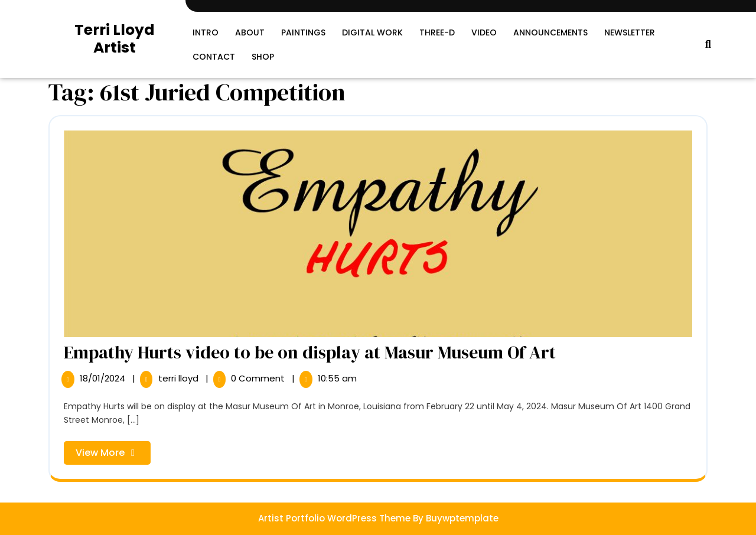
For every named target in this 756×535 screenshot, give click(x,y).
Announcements (550, 32)
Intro (206, 32)
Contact (214, 57)
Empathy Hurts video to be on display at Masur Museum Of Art (310, 352)
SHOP (263, 57)
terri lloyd (180, 378)
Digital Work (372, 32)
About (250, 32)
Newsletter (630, 32)
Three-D (437, 32)
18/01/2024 (104, 378)
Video (484, 32)
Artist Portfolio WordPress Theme (334, 518)
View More (113, 455)
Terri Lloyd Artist (115, 39)
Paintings (303, 32)
